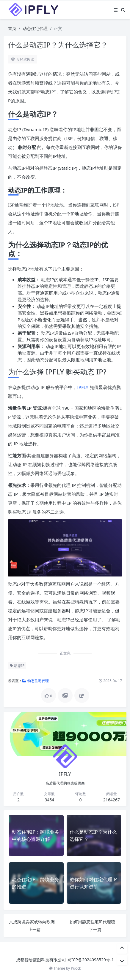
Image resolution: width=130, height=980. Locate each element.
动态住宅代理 (35, 28)
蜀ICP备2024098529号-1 (91, 960)
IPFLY (83, 387)
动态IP (17, 666)
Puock (76, 968)
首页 (12, 28)
